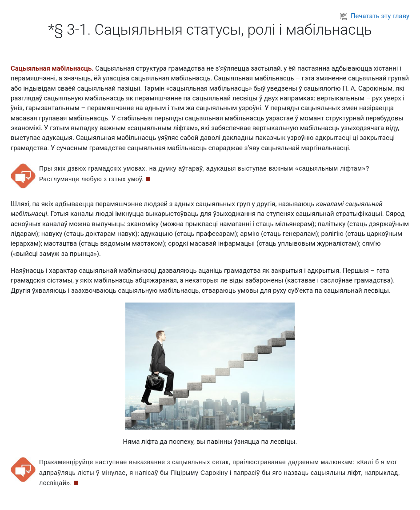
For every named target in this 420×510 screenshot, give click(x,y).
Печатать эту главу (375, 16)
